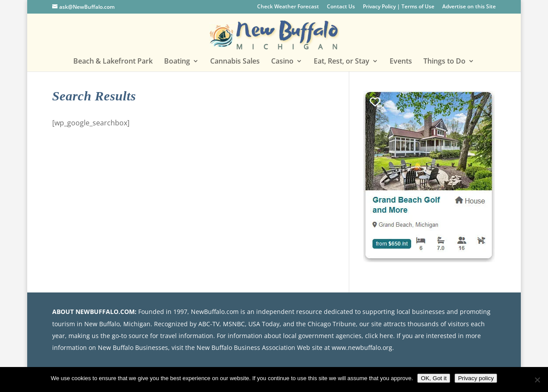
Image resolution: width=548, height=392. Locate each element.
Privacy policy (476, 378)
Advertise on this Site (469, 7)
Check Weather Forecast (288, 7)
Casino (282, 62)
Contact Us (341, 7)
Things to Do (444, 62)
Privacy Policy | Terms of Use (399, 7)
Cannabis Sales (235, 62)
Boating (177, 62)
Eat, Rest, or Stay (342, 62)
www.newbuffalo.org (362, 347)
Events (401, 62)
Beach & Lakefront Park (113, 62)
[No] (537, 380)
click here (379, 336)
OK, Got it (434, 378)
